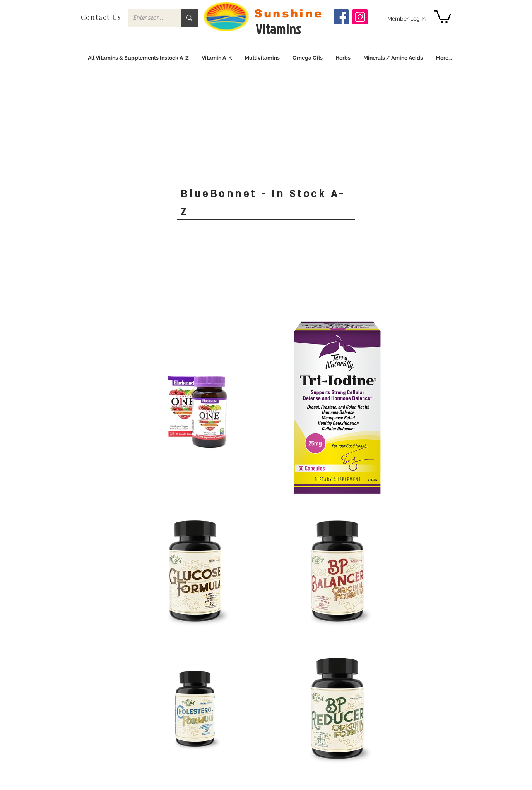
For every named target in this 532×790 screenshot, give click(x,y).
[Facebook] (341, 17)
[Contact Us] (102, 17)
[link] (443, 16)
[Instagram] (360, 17)
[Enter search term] (149, 18)
